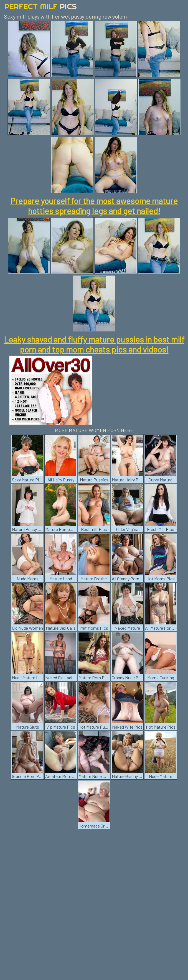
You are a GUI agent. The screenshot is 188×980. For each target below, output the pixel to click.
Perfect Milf (40, 6)
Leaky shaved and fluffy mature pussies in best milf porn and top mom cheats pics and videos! (94, 344)
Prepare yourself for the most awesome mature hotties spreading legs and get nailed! (94, 206)
